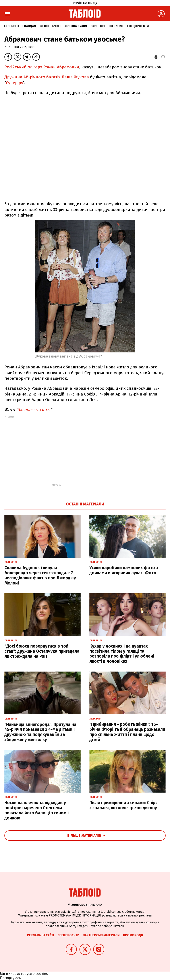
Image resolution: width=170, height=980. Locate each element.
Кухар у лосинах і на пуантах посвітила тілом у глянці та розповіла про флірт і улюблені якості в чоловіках (122, 654)
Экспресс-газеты (34, 410)
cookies (42, 974)
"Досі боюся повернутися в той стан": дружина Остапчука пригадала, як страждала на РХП (42, 651)
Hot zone (116, 26)
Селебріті (11, 26)
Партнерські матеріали (101, 935)
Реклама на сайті (41, 935)
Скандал (29, 26)
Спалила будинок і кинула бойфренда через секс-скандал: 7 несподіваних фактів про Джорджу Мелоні (40, 575)
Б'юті (56, 26)
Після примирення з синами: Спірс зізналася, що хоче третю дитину (123, 805)
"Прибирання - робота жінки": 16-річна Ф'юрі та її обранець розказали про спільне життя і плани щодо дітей (127, 732)
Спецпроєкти (138, 26)
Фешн (44, 26)
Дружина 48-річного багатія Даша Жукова (47, 77)
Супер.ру (14, 83)
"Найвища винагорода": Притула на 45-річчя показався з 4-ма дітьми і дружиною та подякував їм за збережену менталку (40, 732)
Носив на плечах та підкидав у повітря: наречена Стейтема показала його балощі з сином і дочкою (37, 810)
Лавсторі (98, 26)
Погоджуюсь (11, 978)
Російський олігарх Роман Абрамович (42, 67)
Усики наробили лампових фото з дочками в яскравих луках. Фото (124, 570)
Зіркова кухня (75, 26)
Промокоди (133, 935)
